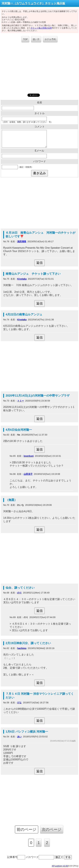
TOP (25, 39)
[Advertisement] (39, 68)
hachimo (22, 648)
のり (19, 593)
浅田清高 (22, 241)
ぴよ (19, 703)
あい (19, 737)
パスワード (40, 857)
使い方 (36, 39)
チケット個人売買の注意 (41, 28)
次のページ (52, 829)
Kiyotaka (22, 279)
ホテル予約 (50, 39)
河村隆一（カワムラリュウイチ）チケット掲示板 (33, 3)
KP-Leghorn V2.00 (60, 866)
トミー (21, 401)
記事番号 (16, 857)
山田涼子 (28, 474)
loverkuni (29, 456)
